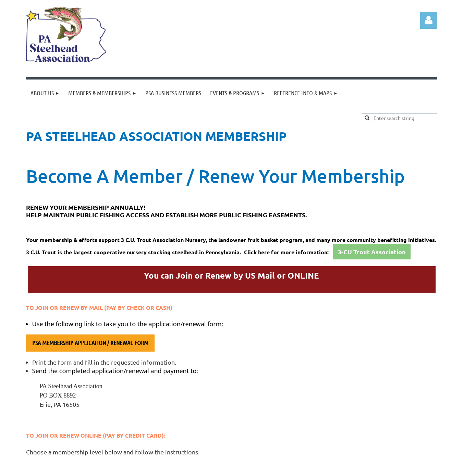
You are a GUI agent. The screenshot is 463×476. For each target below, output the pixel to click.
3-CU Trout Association (372, 252)
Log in (429, 20)
